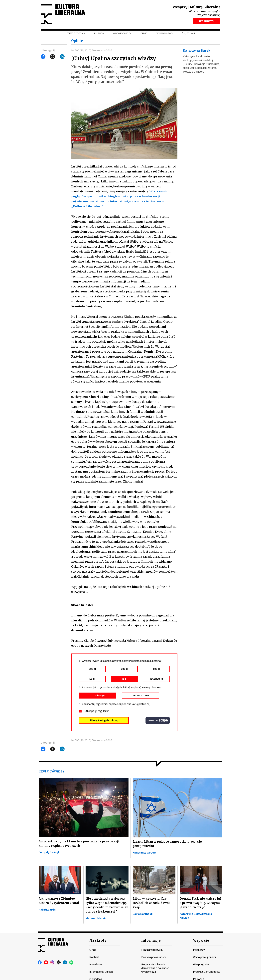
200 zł (124, 669)
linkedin (65, 963)
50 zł (92, 679)
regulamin (104, 711)
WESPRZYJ (207, 21)
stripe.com (158, 720)
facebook (40, 963)
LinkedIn (62, 57)
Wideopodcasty (122, 33)
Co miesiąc (98, 696)
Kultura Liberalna (63, 14)
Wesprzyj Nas (201, 964)
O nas (93, 950)
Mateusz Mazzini (96, 918)
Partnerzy (199, 950)
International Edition (101, 972)
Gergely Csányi (49, 852)
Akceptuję (97, 711)
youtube (46, 963)
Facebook (43, 57)
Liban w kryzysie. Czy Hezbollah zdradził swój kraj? (151, 903)
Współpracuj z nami (204, 957)
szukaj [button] (191, 33)
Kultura (99, 33)
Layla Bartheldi (143, 914)
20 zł (124, 679)
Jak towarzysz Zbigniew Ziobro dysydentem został (59, 901)
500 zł (92, 669)
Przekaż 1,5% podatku (207, 972)
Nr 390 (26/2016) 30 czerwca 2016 (92, 50)
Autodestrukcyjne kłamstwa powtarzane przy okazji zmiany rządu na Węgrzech (79, 844)
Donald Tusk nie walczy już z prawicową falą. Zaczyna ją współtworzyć (200, 903)
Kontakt (94, 957)
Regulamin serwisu (152, 950)
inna (156, 679)
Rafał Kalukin (47, 910)
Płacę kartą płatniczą (104, 720)
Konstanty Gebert (144, 853)
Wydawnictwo (165, 33)
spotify (71, 963)
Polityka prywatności (153, 957)
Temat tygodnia (76, 33)
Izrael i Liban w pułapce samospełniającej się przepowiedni (167, 844)
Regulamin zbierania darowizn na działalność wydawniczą (155, 968)
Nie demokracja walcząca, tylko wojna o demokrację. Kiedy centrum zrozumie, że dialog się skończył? (107, 905)
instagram (52, 963)
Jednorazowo (140, 696)
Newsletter (96, 964)
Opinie (144, 33)
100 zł (156, 669)
